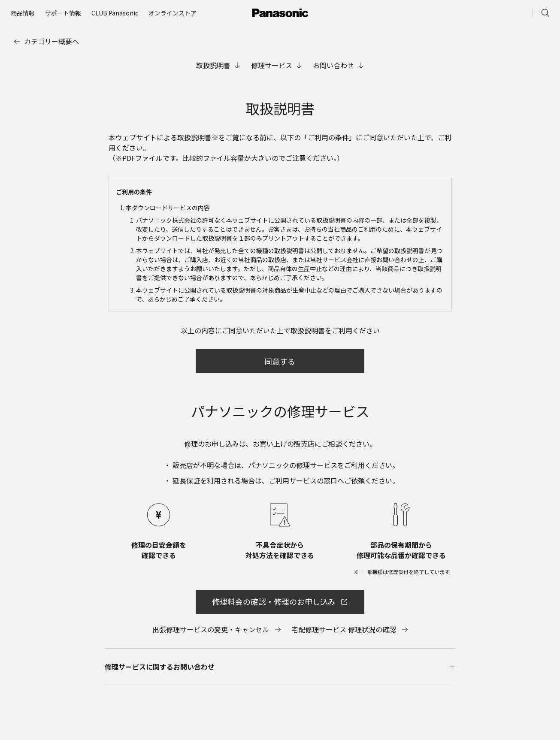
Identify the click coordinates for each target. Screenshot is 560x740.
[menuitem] (23, 13)
